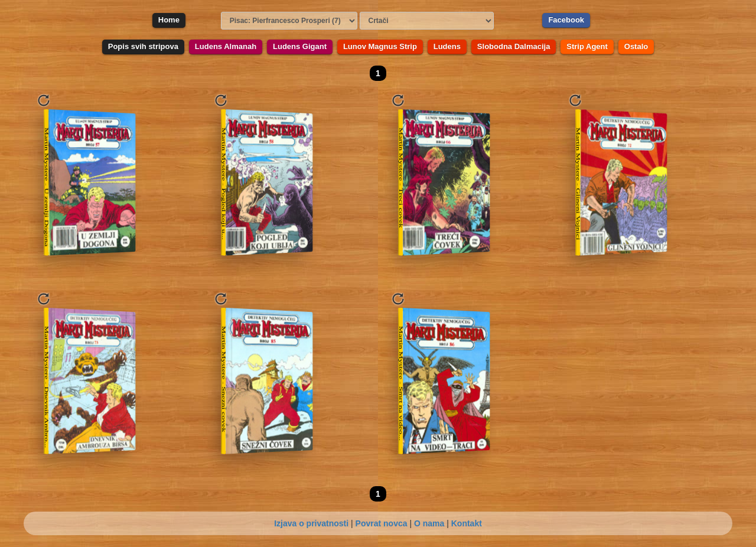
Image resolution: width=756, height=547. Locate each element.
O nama (429, 523)
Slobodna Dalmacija (514, 46)
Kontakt (467, 523)
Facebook (566, 20)
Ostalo (636, 46)
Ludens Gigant (300, 46)
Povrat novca (382, 523)
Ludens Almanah (226, 46)
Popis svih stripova (143, 46)
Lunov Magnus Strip (380, 46)
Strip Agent (587, 46)
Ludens (447, 46)
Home (169, 20)
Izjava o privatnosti (311, 523)
